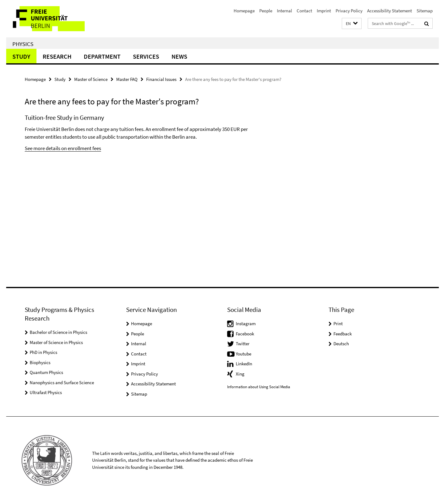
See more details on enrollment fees (63, 148)
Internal (284, 11)
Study (21, 56)
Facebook (245, 334)
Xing (240, 374)
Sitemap (425, 11)
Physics (23, 44)
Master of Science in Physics (56, 342)
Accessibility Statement (390, 11)
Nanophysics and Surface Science (62, 382)
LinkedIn (244, 364)
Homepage (244, 11)
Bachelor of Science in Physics (58, 332)
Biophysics (40, 362)
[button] (352, 24)
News (179, 56)
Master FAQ (127, 79)
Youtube (244, 354)
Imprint (324, 11)
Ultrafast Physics (46, 392)
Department (102, 56)
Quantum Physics (46, 372)
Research (57, 56)
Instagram (246, 323)
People (266, 11)
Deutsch (341, 344)
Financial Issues (161, 79)
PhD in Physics (43, 352)
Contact (304, 11)
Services (146, 56)
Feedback (343, 334)
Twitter (243, 344)
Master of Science (91, 79)
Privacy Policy (349, 11)
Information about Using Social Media (259, 387)
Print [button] (338, 323)
